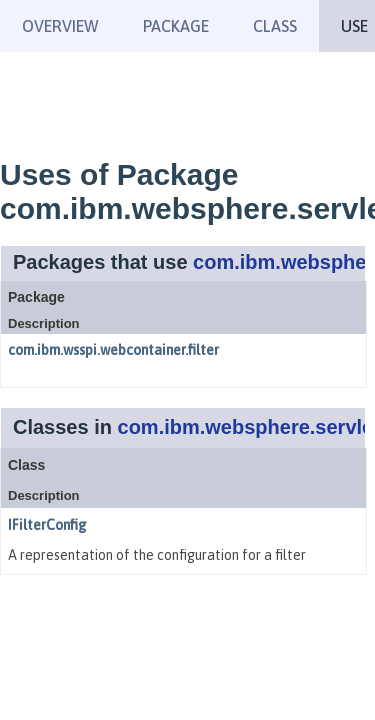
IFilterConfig (47, 525)
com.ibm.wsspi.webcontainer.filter (113, 350)
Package (176, 26)
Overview (60, 26)
